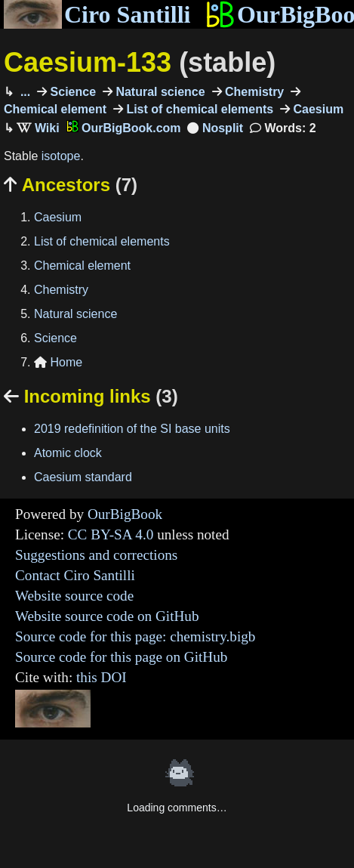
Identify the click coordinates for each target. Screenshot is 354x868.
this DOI (102, 677)
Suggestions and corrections (96, 555)
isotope (61, 156)
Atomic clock (68, 453)
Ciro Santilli (97, 14)
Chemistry (253, 92)
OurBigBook (125, 514)
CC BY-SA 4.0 (111, 534)
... (23, 92)
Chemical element (82, 266)
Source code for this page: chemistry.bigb (135, 636)
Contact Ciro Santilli (75, 575)
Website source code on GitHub (107, 616)
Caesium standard (83, 477)
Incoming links (91, 396)
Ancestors (71, 185)
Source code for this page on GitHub (121, 657)
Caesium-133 (140, 62)
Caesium (317, 109)
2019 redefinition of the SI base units (132, 429)
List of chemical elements (198, 109)
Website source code (74, 596)
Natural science (159, 92)
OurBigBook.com (124, 128)
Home (58, 362)
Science (71, 92)
